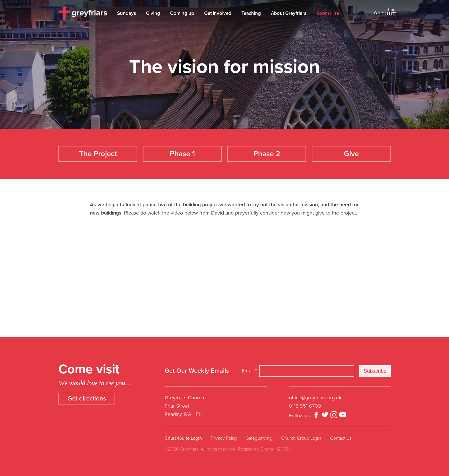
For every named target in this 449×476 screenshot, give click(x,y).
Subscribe (375, 371)
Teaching (251, 13)
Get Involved (218, 13)
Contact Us (341, 438)
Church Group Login (301, 438)
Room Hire (328, 13)
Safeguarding (259, 438)
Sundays (127, 13)
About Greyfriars (289, 13)
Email (249, 371)
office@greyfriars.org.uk (315, 398)
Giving (153, 13)
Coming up (182, 13)
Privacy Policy (224, 438)
